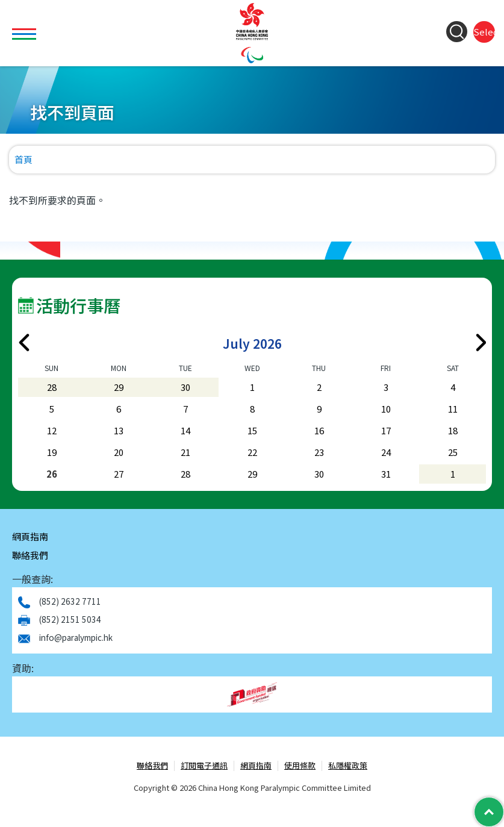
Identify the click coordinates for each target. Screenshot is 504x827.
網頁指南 (30, 536)
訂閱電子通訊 (204, 766)
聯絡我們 (30, 555)
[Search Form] (457, 32)
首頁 (23, 159)
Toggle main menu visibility (26, 27)
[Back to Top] (489, 812)
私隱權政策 (348, 766)
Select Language (484, 32)
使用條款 (300, 766)
